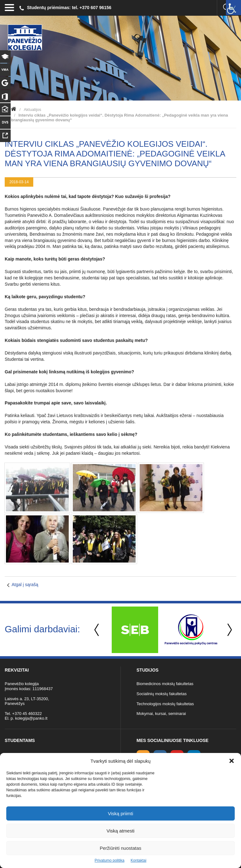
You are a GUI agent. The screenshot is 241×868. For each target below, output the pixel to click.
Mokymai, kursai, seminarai (161, 714)
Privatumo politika (110, 860)
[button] (232, 761)
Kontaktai (138, 860)
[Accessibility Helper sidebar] (233, 8)
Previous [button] (97, 630)
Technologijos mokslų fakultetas (165, 704)
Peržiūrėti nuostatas (121, 848)
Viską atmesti (121, 831)
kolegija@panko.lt (31, 718)
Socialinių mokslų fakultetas (162, 694)
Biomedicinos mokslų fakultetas (165, 684)
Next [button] (228, 630)
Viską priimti (121, 813)
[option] (135, 630)
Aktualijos (33, 110)
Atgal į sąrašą (25, 585)
